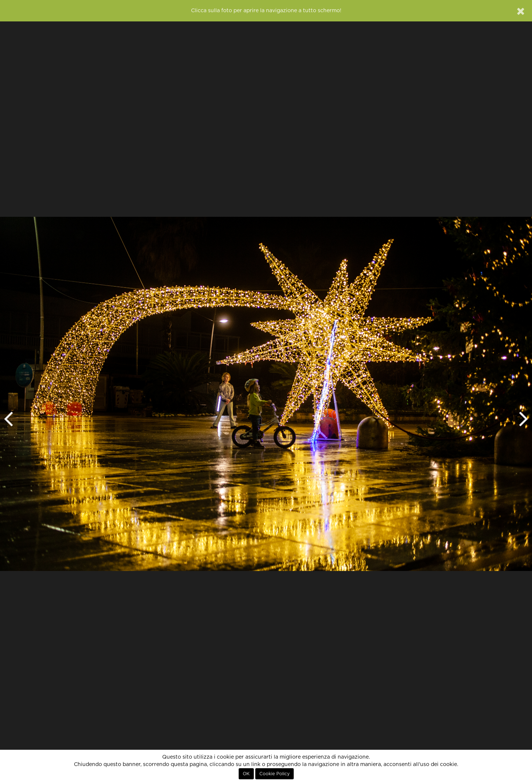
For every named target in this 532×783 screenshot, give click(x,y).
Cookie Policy (274, 774)
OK (246, 774)
